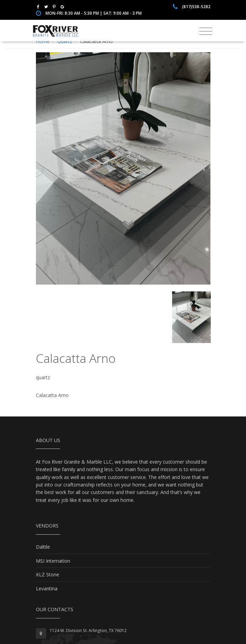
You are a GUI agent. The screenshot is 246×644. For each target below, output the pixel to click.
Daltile (43, 547)
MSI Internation (53, 561)
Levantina (47, 588)
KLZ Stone (48, 574)
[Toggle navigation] (206, 31)
